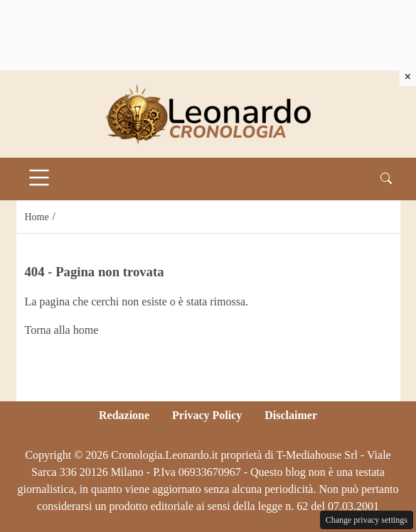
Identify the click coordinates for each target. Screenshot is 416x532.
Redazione (124, 415)
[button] (386, 179)
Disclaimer (291, 415)
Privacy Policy (207, 415)
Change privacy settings (367, 520)
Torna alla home (62, 330)
